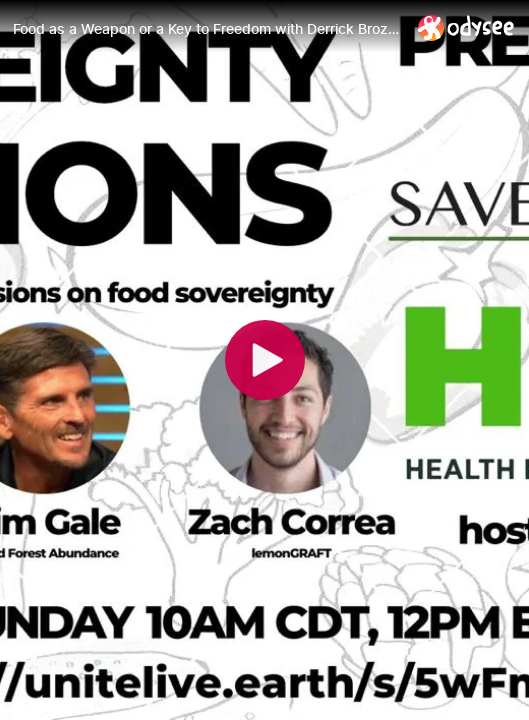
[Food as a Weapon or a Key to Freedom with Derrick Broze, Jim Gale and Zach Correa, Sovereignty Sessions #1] (207, 29)
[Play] (265, 360)
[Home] (466, 27)
